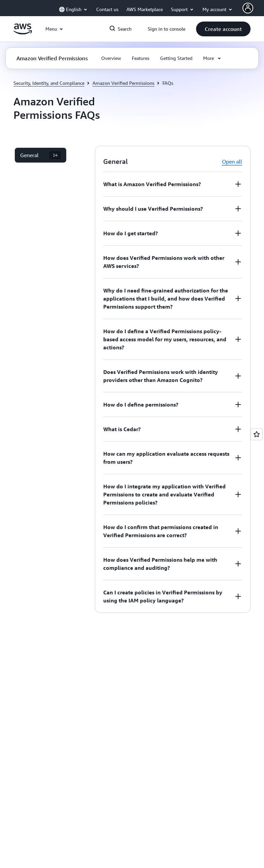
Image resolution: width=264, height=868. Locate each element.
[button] (223, 29)
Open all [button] (232, 162)
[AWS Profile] (248, 8)
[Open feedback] (257, 434)
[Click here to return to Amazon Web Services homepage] (23, 33)
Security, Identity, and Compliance (49, 83)
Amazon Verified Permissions (123, 83)
